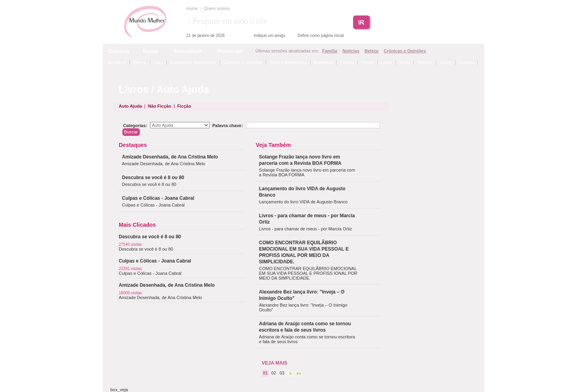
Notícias (351, 51)
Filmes (367, 62)
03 (282, 373)
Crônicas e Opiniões (405, 51)
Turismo (466, 62)
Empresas (324, 62)
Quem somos (217, 8)
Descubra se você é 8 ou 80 (153, 178)
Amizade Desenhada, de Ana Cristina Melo (170, 157)
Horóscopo (230, 51)
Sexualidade (188, 51)
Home (192, 8)
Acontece (117, 62)
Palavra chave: (228, 126)
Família (330, 51)
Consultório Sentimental (193, 62)
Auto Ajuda (130, 106)
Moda (405, 62)
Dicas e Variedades (288, 62)
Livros (387, 62)
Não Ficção (159, 106)
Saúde (446, 62)
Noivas (151, 51)
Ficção (184, 106)
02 (274, 373)
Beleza (372, 51)
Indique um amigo (270, 36)
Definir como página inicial (321, 36)
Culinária (119, 51)
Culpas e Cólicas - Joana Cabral (158, 198)
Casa (158, 62)
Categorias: (135, 126)
